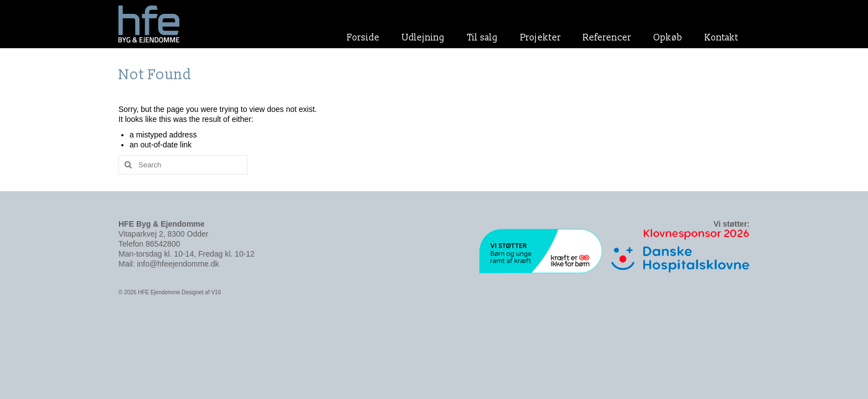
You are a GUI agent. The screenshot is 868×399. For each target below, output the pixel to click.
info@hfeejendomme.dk (178, 264)
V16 (216, 292)
